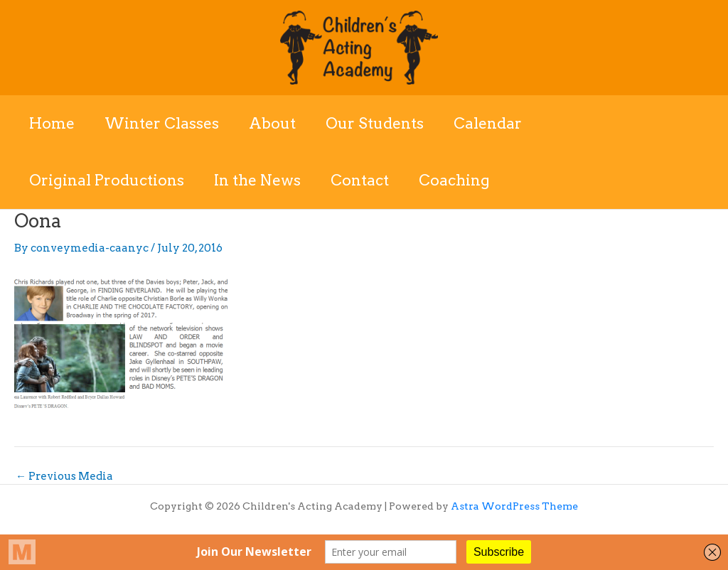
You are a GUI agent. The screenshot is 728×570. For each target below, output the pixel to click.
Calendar (488, 123)
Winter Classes (162, 123)
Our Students (375, 123)
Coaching (454, 180)
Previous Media (64, 477)
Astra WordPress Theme (514, 506)
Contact (360, 180)
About (272, 123)
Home (52, 123)
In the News (257, 180)
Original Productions (107, 180)
